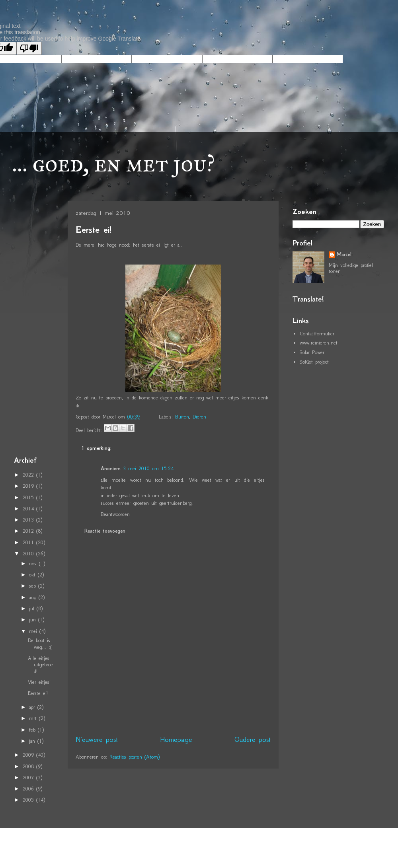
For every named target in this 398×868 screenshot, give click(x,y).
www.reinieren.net (319, 343)
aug (34, 597)
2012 (29, 531)
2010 (29, 554)
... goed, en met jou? (113, 163)
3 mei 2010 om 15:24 (148, 468)
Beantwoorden (115, 514)
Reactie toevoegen (105, 531)
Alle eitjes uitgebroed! (40, 665)
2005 (29, 800)
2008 (29, 766)
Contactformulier (317, 334)
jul (33, 608)
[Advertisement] (38, 327)
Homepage (176, 740)
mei (34, 631)
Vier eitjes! (39, 682)
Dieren (199, 417)
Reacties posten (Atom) (135, 757)
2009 (29, 755)
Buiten (182, 417)
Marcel (344, 255)
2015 (29, 497)
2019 (29, 486)
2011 (29, 542)
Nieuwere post (97, 740)
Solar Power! (313, 352)
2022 (29, 475)
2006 (29, 789)
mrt (34, 718)
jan (33, 741)
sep (34, 586)
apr (33, 707)
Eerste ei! (94, 230)
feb (33, 730)
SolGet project (314, 362)
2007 (29, 778)
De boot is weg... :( (40, 644)
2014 (29, 509)
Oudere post (253, 740)
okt (33, 575)
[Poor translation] (29, 48)
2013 (29, 520)
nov (34, 563)
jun (34, 620)
